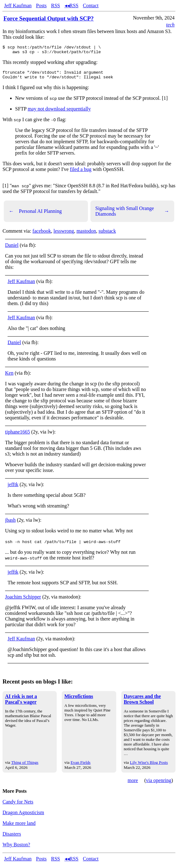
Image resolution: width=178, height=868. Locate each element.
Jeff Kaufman (18, 6)
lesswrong (64, 235)
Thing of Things (25, 766)
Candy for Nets (18, 806)
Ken (9, 377)
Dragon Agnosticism (23, 816)
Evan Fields (80, 766)
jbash (10, 524)
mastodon (86, 235)
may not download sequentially (59, 113)
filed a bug (81, 173)
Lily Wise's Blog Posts (149, 766)
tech (170, 25)
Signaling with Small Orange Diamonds (132, 215)
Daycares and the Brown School (142, 703)
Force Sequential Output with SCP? (49, 18)
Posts (41, 6)
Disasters (12, 838)
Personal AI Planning (35, 215)
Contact (91, 6)
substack (107, 235)
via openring (158, 784)
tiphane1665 (17, 436)
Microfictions (79, 700)
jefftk (13, 488)
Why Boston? (16, 848)
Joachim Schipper (23, 601)
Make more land (19, 827)
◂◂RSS (72, 6)
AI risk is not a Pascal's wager (21, 703)
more (133, 784)
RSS (55, 6)
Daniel (12, 249)
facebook (42, 235)
